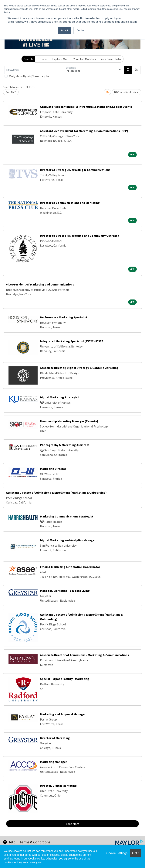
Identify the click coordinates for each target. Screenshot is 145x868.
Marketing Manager (53, 762)
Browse (42, 59)
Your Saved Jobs (111, 59)
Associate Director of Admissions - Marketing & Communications (84, 655)
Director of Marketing (55, 738)
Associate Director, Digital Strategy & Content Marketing (79, 368)
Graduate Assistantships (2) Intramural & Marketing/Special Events (86, 107)
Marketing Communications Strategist (67, 516)
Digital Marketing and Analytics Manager (68, 540)
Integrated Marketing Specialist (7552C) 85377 (71, 341)
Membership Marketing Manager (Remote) (69, 421)
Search (28, 59)
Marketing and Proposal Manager (63, 714)
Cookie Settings (117, 853)
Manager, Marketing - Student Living (65, 591)
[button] (136, 70)
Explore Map (60, 59)
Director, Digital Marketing (58, 786)
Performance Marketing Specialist (64, 317)
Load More (73, 824)
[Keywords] (34, 70)
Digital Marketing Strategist (59, 397)
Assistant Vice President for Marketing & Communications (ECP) (84, 131)
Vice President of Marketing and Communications (40, 284)
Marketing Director (53, 469)
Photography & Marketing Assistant (65, 445)
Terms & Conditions (35, 842)
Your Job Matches (85, 59)
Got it (136, 853)
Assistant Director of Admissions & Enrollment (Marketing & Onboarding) (56, 493)
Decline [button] (80, 30)
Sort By (10, 92)
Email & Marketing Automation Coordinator (70, 567)
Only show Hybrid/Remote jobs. (29, 76)
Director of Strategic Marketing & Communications (75, 170)
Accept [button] (64, 30)
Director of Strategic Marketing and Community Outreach (80, 236)
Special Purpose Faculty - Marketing (65, 679)
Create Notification (126, 92)
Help (9, 842)
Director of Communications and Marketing (70, 203)
